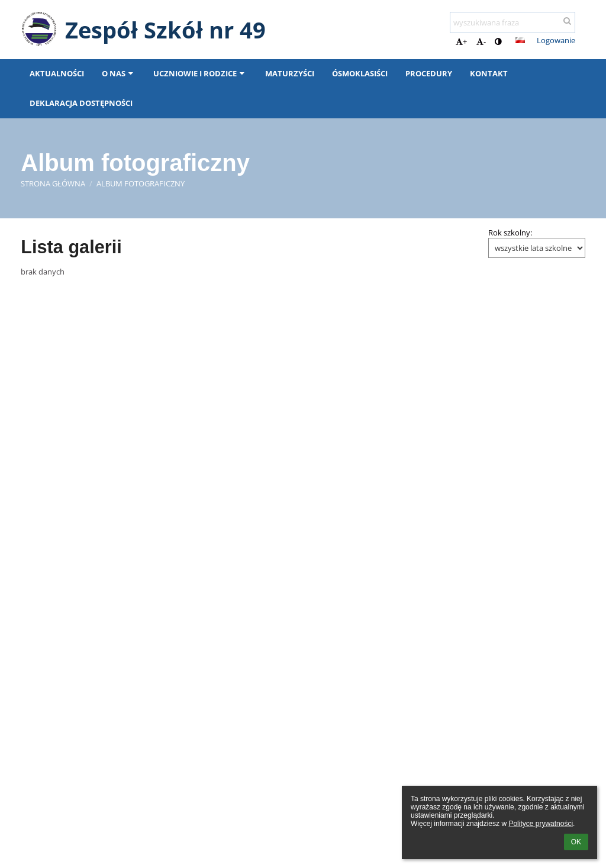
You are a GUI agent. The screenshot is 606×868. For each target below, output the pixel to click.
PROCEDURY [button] (429, 73)
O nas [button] (119, 73)
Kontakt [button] (489, 73)
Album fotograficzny (141, 183)
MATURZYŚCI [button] (290, 73)
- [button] (481, 41)
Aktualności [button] (57, 73)
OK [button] (576, 842)
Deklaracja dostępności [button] (81, 103)
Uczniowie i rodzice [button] (200, 73)
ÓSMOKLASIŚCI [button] (360, 73)
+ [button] (461, 41)
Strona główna (53, 183)
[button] (520, 40)
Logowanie (556, 40)
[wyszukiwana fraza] (512, 22)
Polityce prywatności (541, 824)
